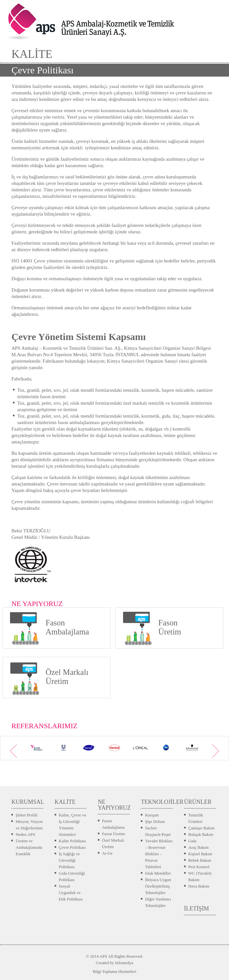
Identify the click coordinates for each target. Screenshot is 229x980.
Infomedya (124, 963)
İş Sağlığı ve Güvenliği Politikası (69, 860)
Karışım (152, 815)
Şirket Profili (26, 815)
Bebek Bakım (200, 860)
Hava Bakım (199, 886)
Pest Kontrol (199, 867)
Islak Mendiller (158, 873)
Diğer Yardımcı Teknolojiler (158, 902)
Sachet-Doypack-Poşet (158, 831)
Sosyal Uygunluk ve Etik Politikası (71, 893)
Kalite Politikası (72, 841)
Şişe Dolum (155, 821)
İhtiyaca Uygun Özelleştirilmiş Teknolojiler (158, 886)
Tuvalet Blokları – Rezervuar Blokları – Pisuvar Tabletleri (159, 854)
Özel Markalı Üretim (113, 843)
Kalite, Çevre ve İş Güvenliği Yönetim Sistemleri (73, 825)
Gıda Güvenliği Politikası (72, 876)
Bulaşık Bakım (201, 834)
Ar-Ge (107, 853)
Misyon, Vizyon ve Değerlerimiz (29, 825)
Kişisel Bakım (200, 854)
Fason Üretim (114, 834)
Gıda (192, 841)
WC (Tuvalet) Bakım (200, 876)
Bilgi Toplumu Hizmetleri (114, 971)
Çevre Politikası (72, 847)
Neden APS (25, 834)
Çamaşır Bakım (201, 828)
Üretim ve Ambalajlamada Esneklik (29, 847)
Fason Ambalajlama (113, 824)
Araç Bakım (198, 847)
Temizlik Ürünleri (196, 818)
